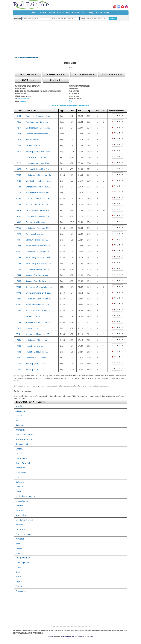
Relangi (19, 548)
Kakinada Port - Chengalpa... (38, 275)
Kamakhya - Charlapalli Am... (38, 210)
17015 (18, 328)
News (84, 13)
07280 (18, 252)
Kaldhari (19, 487)
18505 (18, 364)
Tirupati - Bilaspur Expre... (37, 352)
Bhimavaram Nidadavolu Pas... (39, 287)
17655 (18, 281)
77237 (18, 246)
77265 (18, 204)
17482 (18, 352)
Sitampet (19, 553)
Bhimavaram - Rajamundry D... (39, 269)
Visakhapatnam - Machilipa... (38, 163)
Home (34, 13)
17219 (18, 128)
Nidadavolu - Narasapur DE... (38, 252)
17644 (18, 275)
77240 (18, 299)
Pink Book (75, 637)
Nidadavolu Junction (24, 520)
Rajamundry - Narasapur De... (38, 258)
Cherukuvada (21, 458)
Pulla (18, 544)
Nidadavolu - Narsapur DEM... (38, 228)
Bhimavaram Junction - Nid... (38, 305)
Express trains (28, 74)
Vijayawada (23, 101)
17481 (18, 240)
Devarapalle (21, 472)
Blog (91, 13)
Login (107, 13)
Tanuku (19, 567)
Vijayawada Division (33, 58)
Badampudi (21, 425)
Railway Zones (63, 13)
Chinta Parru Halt (23, 463)
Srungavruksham (23, 558)
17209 (18, 146)
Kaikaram (20, 482)
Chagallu (19, 449)
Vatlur (18, 577)
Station (52, 13)
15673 (18, 169)
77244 (18, 322)
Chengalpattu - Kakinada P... (38, 187)
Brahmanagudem (23, 444)
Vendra (19, 586)
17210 (18, 316)
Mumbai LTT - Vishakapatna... (38, 181)
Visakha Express (33, 140)
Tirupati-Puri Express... (35, 346)
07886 (18, 340)
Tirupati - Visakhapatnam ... (37, 222)
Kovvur (19, 491)
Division (76, 13)
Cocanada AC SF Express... (37, 157)
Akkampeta (20, 411)
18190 (18, 216)
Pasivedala (20, 529)
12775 (18, 358)
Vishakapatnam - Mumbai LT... (39, 151)
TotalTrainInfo (53, 637)
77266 (18, 228)
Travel (98, 13)
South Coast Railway (23, 58)
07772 (18, 293)
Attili (18, 420)
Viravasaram (21, 591)
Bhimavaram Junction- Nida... (38, 293)
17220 (18, 163)
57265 (18, 122)
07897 (18, 199)
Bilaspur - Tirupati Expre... (37, 240)
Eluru (18, 477)
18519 (18, 151)
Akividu (19, 406)
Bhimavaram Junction (25, 435)
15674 (18, 210)
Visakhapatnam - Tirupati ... (37, 364)
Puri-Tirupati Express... (35, 234)
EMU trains (56, 80)
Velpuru (19, 581)
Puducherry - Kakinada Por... (38, 193)
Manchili (19, 506)
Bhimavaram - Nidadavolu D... (38, 246)
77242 (18, 175)
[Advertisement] (70, 37)
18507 (18, 370)
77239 (18, 287)
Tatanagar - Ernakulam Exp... (38, 116)
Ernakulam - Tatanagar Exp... (38, 216)
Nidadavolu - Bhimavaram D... (38, 175)
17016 (18, 140)
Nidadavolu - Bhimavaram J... (38, 340)
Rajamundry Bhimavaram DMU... (40, 263)
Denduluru (20, 468)
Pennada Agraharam (24, 534)
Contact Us (90, 637)
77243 (18, 311)
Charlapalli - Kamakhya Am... (38, 169)
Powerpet (20, 539)
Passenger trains (56, 74)
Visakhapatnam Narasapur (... (38, 122)
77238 (18, 263)
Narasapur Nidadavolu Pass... (38, 204)
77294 (18, 258)
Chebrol (19, 454)
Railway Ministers (66, 637)
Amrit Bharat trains (112, 74)
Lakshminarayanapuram (26, 496)
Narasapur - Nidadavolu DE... (38, 199)
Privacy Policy (82, 637)
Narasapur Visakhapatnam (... (38, 134)
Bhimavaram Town (24, 439)
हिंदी (70, 101)
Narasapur (20, 510)
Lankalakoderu (22, 501)
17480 (18, 346)
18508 (18, 222)
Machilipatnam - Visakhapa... (38, 128)
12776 (18, 157)
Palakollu (19, 525)
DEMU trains (28, 80)
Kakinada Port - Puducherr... (38, 281)
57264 (18, 134)
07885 (18, 305)
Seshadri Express (33, 146)
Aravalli (19, 416)
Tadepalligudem (22, 563)
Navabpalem (21, 515)
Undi (18, 572)
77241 (18, 334)
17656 (18, 193)
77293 (18, 269)
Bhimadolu (20, 430)
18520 (18, 181)
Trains (42, 13)
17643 (18, 187)
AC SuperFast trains (84, 74)
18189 (18, 116)
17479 (18, 234)
